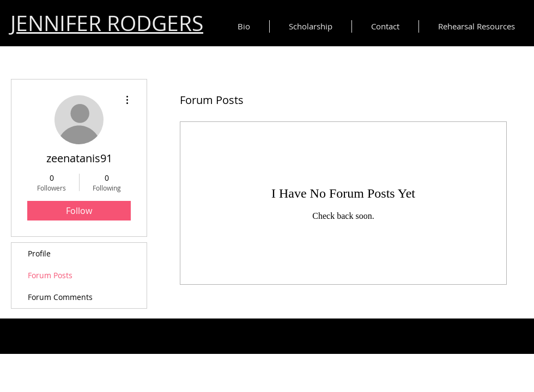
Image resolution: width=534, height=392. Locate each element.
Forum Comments (60, 297)
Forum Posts (50, 275)
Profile (39, 253)
